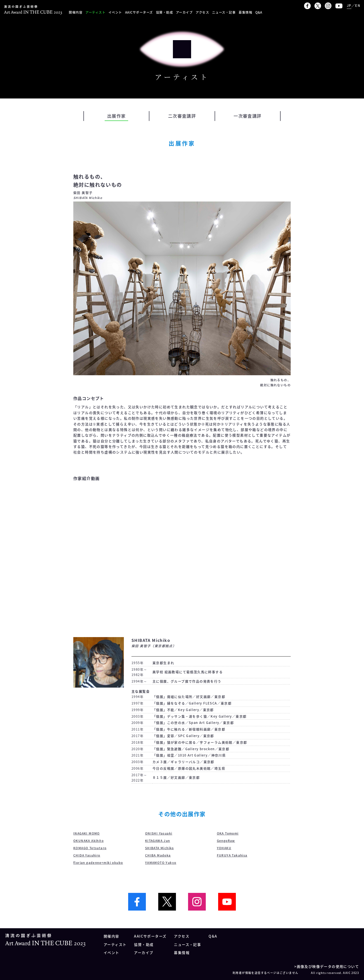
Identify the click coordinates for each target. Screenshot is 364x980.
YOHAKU (224, 848)
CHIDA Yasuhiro (87, 855)
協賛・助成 (165, 12)
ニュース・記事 (224, 12)
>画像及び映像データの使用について (327, 966)
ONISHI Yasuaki (159, 833)
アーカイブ (184, 12)
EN (358, 5)
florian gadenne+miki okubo (98, 863)
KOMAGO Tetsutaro (90, 848)
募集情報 (245, 12)
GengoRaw (226, 841)
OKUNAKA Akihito (88, 841)
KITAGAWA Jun (158, 841)
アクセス (202, 12)
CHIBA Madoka (158, 855)
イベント (115, 12)
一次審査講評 (247, 116)
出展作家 (117, 116)
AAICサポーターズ (139, 12)
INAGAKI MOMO (87, 833)
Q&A (259, 12)
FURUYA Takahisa (232, 855)
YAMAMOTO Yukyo (161, 863)
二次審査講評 (182, 116)
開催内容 (76, 12)
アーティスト (95, 12)
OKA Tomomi (228, 833)
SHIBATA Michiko (160, 848)
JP (349, 5)
